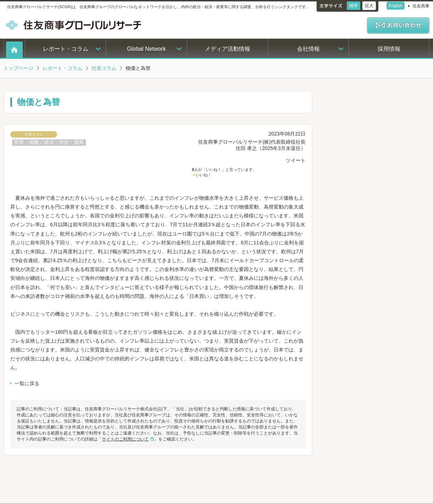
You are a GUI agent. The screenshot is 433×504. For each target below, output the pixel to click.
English (396, 6)
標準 (353, 6)
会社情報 (308, 49)
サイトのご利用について (125, 439)
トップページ (18, 68)
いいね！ (204, 175)
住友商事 (421, 6)
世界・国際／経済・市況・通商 (49, 142)
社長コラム (104, 68)
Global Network (146, 49)
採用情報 (389, 49)
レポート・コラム (66, 49)
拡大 (369, 6)
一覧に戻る (27, 383)
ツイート (296, 160)
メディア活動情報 (228, 49)
